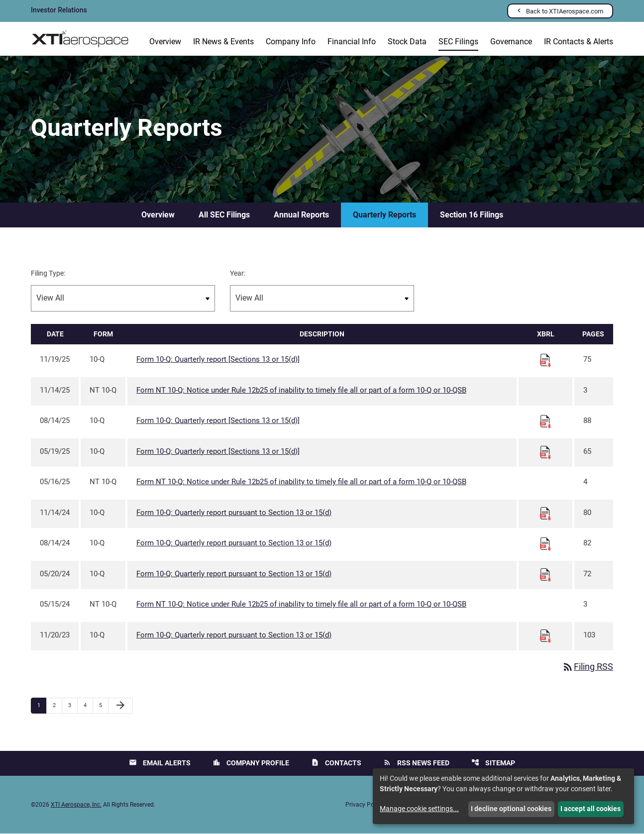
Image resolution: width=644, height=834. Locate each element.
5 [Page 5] (104, 706)
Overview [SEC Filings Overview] (158, 215)
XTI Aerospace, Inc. (76, 805)
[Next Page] (120, 706)
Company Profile (251, 763)
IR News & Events (223, 42)
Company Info (291, 42)
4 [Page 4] (88, 706)
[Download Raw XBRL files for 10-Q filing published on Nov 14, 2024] (545, 514)
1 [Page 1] (42, 706)
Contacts (336, 763)
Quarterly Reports (384, 215)
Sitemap (493, 763)
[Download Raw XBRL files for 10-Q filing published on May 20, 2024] (545, 575)
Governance (511, 42)
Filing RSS (588, 668)
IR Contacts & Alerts (579, 42)
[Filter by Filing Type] (123, 299)
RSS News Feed (416, 763)
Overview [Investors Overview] (165, 42)
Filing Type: (48, 274)
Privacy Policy (364, 805)
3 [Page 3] (73, 706)
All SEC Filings (224, 215)
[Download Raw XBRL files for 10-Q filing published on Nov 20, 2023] (545, 636)
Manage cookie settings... (419, 809)
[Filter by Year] (322, 299)
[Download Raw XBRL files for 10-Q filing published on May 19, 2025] (545, 452)
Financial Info (352, 42)
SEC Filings (458, 42)
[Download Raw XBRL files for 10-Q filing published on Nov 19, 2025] (545, 360)
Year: (238, 274)
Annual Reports (301, 215)
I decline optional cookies (511, 809)
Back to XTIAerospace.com (565, 11)
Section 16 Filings (472, 215)
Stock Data (407, 42)
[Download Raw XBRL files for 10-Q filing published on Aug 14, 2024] (545, 544)
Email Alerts (160, 763)
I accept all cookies (590, 809)
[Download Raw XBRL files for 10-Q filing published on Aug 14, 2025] (545, 421)
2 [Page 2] (57, 706)
